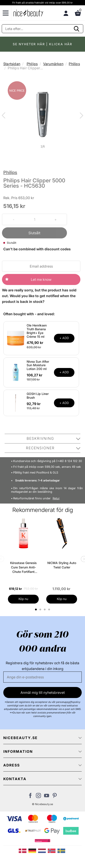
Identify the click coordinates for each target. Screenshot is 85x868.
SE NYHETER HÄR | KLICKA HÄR (42, 44)
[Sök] (42, 29)
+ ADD (64, 338)
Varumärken (53, 64)
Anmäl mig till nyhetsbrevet (43, 693)
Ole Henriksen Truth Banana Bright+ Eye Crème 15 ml (37, 331)
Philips (32, 64)
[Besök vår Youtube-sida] (47, 797)
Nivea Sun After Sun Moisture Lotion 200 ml (38, 365)
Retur (56, 498)
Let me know (41, 279)
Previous (4, 116)
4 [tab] (50, 609)
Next (81, 116)
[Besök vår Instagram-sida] (38, 797)
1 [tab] (36, 609)
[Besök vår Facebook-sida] (30, 797)
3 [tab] (45, 609)
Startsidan (12, 64)
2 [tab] (41, 609)
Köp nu (23, 599)
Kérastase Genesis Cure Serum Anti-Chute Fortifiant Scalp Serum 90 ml (23, 567)
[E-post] (42, 677)
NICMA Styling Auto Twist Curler (62, 565)
